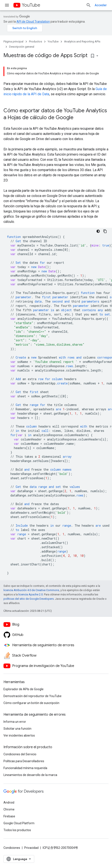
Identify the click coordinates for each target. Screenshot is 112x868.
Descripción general (22, 47)
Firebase (9, 816)
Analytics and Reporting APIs (82, 41)
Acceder (101, 5)
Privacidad (31, 848)
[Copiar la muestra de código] (105, 231)
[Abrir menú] (7, 5)
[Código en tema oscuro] (98, 231)
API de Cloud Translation (33, 22)
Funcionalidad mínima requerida (25, 768)
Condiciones (12, 848)
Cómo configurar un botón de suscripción (31, 703)
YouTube (31, 5)
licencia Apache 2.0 (31, 594)
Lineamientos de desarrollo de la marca (30, 775)
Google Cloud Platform (19, 823)
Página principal (13, 41)
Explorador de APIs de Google (24, 689)
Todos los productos (17, 830)
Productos (36, 41)
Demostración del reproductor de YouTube (32, 696)
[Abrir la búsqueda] (89, 5)
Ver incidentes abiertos (19, 735)
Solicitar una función (17, 729)
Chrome (9, 809)
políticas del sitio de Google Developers (29, 599)
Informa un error (15, 722)
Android (9, 802)
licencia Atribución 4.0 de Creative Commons (31, 590)
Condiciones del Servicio (20, 754)
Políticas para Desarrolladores (24, 761)
